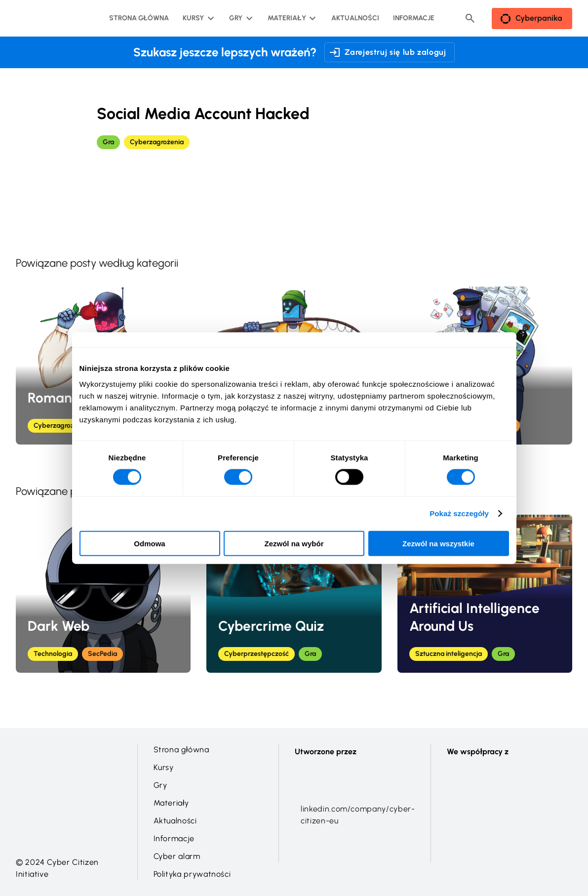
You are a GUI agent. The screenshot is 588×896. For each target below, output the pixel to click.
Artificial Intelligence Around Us (474, 617)
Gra (108, 142)
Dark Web (59, 626)
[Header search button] (470, 18)
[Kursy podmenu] (197, 18)
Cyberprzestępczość (256, 654)
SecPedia (102, 654)
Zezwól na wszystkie (438, 543)
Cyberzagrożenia (157, 142)
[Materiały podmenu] (291, 18)
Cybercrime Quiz (271, 626)
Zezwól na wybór (294, 543)
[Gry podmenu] (240, 18)
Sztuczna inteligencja (449, 654)
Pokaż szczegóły (459, 513)
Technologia (53, 654)
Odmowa (149, 543)
